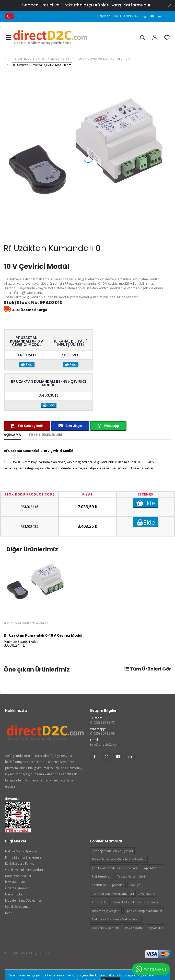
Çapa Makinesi (152, 868)
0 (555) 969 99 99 (103, 733)
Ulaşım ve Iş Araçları (106, 911)
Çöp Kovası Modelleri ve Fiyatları (114, 868)
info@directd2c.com (105, 744)
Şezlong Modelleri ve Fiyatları (112, 851)
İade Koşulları (15, 882)
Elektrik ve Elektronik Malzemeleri (42, 59)
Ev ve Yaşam (133, 928)
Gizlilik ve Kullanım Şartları (24, 870)
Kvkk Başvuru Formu (20, 863)
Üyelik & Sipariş (125, 16)
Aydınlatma (147, 894)
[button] (142, 39)
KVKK (9, 913)
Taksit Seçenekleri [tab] (45, 435)
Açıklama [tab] (12, 435)
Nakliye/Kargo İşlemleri (22, 851)
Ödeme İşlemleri (17, 888)
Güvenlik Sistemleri (106, 928)
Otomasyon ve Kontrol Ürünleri (104, 59)
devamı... (12, 799)
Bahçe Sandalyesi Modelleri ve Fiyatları (119, 859)
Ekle (27, 365)
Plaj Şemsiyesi (102, 876)
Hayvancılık (155, 928)
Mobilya (135, 885)
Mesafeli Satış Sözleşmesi (24, 900)
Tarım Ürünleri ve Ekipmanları (113, 894)
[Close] (165, 976)
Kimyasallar (100, 902)
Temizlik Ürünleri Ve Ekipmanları (136, 902)
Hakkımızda (14, 894)
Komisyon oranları (19, 876)
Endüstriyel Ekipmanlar (108, 885)
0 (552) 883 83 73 (103, 722)
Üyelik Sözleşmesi (18, 906)
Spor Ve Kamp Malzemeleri (144, 911)
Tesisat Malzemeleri (131, 876)
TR (12, 16)
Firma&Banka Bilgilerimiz (23, 857)
